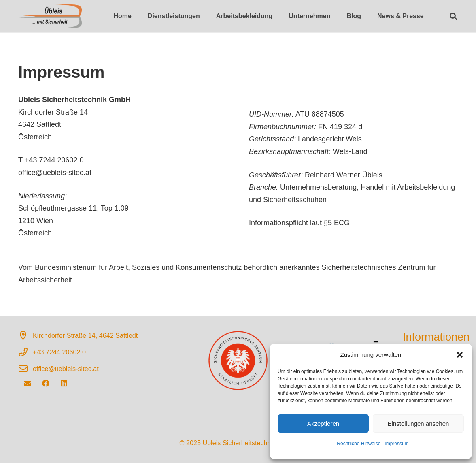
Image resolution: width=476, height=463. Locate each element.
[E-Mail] (27, 383)
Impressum (396, 444)
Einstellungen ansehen (419, 424)
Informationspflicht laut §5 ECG (299, 223)
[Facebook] (46, 383)
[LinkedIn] (64, 383)
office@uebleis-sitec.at (66, 369)
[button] (460, 355)
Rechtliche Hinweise (359, 444)
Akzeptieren (323, 424)
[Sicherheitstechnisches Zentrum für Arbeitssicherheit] (50, 16)
